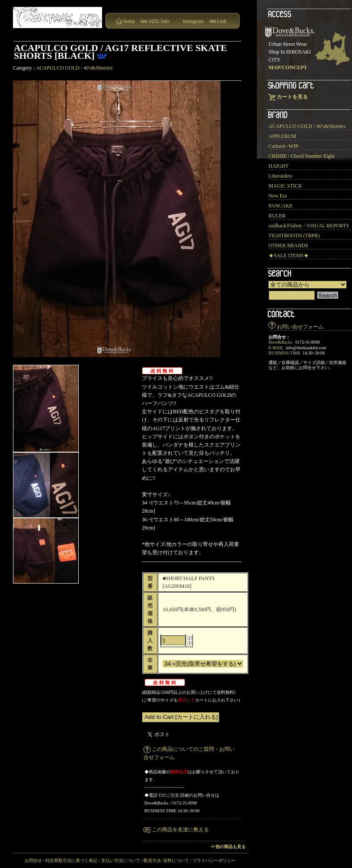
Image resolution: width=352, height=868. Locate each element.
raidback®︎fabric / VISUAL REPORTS (309, 226)
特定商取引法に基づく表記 (71, 860)
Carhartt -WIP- (284, 146)
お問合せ (33, 860)
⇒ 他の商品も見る (228, 847)
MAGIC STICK (285, 186)
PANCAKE (281, 206)
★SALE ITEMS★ (289, 255)
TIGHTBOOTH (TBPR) (294, 236)
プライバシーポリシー (214, 860)
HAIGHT (278, 166)
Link (222, 21)
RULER (277, 216)
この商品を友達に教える (180, 830)
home (130, 21)
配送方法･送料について (166, 860)
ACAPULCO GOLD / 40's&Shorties (74, 68)
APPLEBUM (282, 136)
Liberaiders (280, 176)
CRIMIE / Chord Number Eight (302, 156)
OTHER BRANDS (288, 246)
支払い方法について (121, 860)
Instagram (193, 21)
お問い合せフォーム (300, 327)
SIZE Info (159, 21)
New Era (278, 196)
